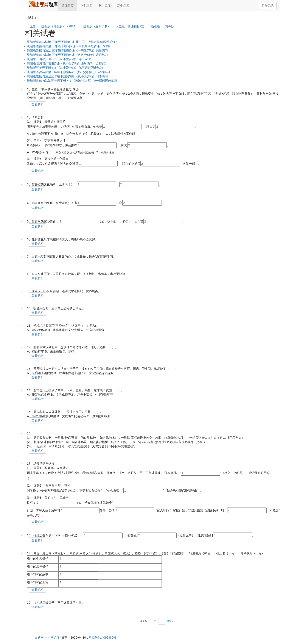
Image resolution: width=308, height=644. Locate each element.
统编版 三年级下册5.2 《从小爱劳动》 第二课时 (59, 59)
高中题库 (123, 6)
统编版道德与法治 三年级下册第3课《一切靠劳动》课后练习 (67, 50)
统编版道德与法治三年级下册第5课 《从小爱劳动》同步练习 (67, 76)
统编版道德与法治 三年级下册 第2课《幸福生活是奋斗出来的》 (69, 46)
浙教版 (156, 26)
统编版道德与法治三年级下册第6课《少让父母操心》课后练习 (68, 72)
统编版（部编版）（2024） (60, 26)
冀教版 (170, 26)
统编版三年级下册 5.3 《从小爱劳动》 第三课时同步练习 (65, 68)
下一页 (152, 621)
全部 (33, 26)
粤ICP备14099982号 (103, 638)
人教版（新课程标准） (131, 26)
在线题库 (43, 5)
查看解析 (37, 104)
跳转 (170, 621)
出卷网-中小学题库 (47, 638)
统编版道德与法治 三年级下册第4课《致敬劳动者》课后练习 (67, 55)
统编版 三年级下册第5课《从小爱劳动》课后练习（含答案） (67, 63)
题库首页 (68, 6)
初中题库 (105, 6)
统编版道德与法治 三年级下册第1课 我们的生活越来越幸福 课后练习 (73, 42)
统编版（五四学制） (97, 26)
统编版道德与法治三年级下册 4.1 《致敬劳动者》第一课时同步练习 (72, 81)
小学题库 (86, 6)
